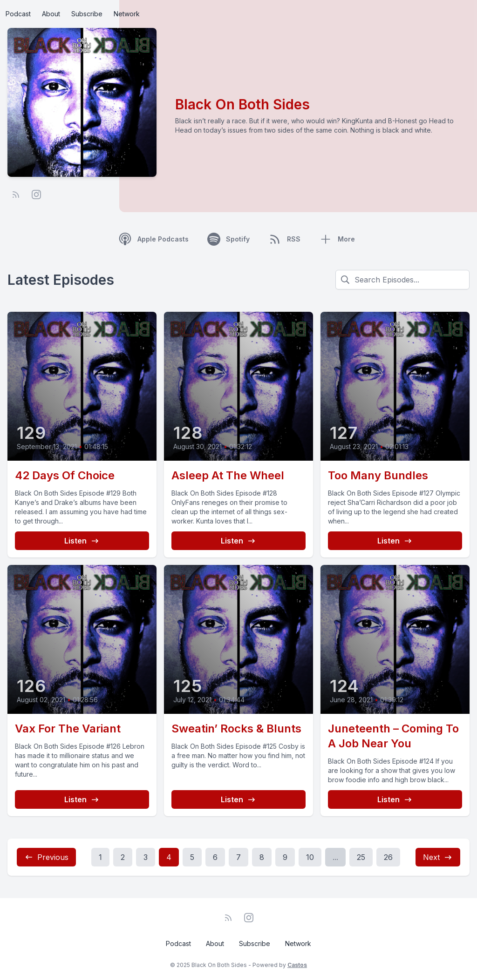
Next (438, 857)
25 (361, 857)
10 (310, 857)
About (51, 14)
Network (127, 14)
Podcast (18, 14)
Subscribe (87, 14)
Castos (297, 965)
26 (388, 857)
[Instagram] (36, 195)
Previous (46, 857)
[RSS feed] (16, 195)
